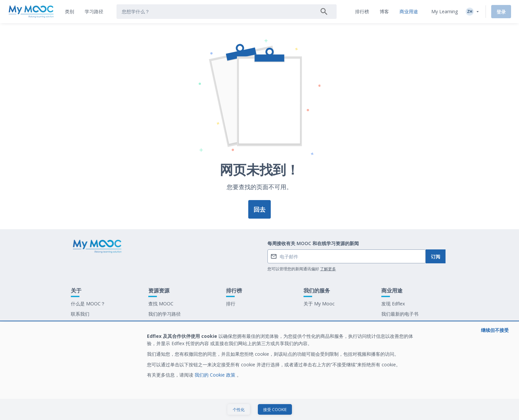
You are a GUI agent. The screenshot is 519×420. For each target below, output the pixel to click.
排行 (231, 304)
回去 (259, 209)
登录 (501, 12)
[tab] (70, 12)
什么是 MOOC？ (88, 304)
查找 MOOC (161, 304)
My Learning (445, 11)
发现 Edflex (393, 304)
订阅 (436, 257)
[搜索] (324, 12)
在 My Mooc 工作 (400, 324)
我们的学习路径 (165, 314)
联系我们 (80, 314)
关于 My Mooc (319, 304)
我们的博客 (160, 324)
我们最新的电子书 (400, 314)
